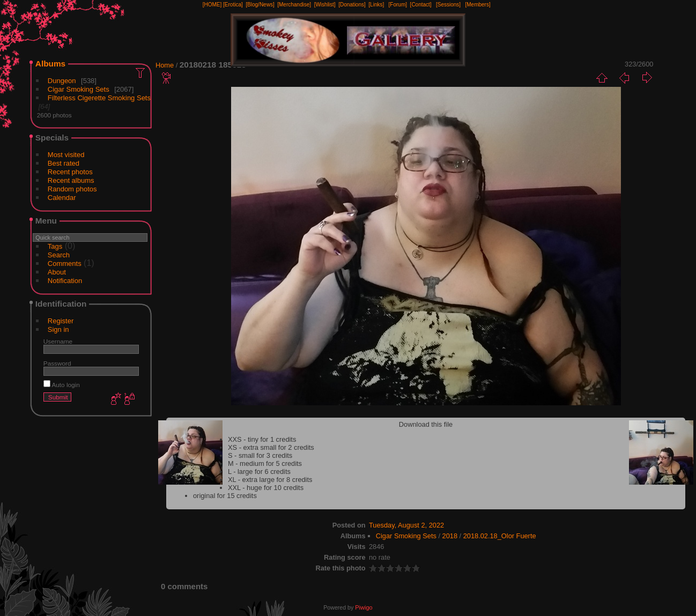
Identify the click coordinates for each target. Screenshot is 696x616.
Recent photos (70, 172)
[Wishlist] (325, 5)
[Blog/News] (260, 5)
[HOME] (212, 5)
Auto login (62, 385)
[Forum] (398, 5)
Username (58, 341)
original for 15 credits (225, 496)
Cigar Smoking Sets (79, 89)
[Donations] (352, 5)
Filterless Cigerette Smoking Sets (99, 98)
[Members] (477, 5)
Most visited (66, 155)
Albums (50, 64)
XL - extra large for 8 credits (270, 480)
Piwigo (364, 607)
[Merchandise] (294, 5)
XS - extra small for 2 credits (271, 447)
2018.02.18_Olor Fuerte (500, 536)
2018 (450, 536)
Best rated (64, 163)
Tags (55, 246)
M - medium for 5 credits (265, 463)
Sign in (58, 329)
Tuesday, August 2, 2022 (406, 525)
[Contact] (421, 5)
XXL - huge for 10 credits (266, 488)
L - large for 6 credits (259, 472)
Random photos (72, 189)
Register (61, 321)
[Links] (376, 5)
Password (57, 363)
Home (165, 65)
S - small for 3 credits (260, 455)
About (57, 272)
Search (59, 255)
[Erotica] (233, 5)
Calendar (62, 198)
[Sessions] (448, 5)
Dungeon (62, 81)
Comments (65, 264)
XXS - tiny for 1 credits (262, 439)
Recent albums (71, 180)
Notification (65, 281)
